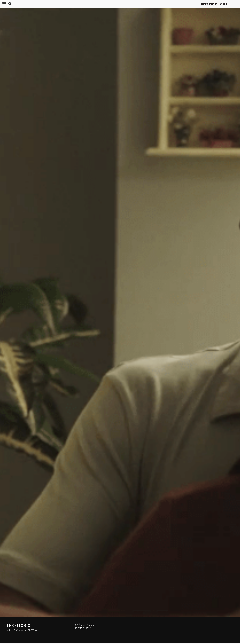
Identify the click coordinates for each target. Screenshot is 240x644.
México (90, 625)
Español (88, 628)
